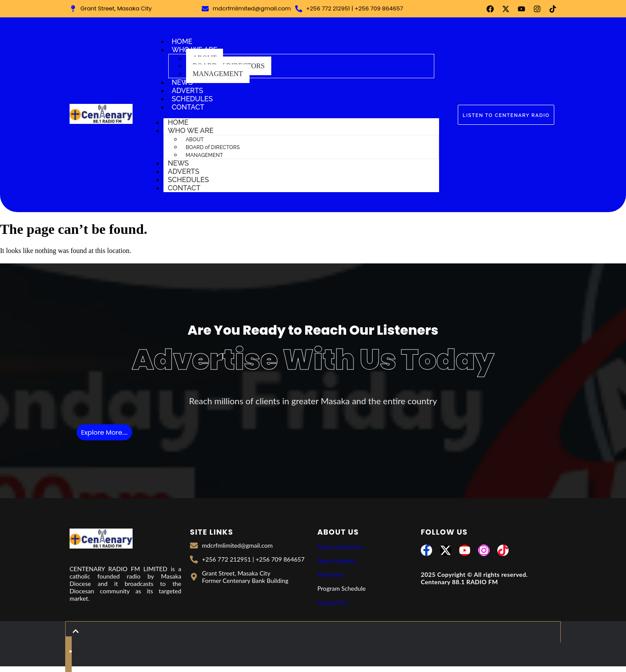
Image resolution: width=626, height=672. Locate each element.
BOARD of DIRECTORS (213, 147)
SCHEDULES (192, 99)
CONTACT (188, 107)
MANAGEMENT (218, 74)
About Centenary (340, 547)
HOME (182, 42)
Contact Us (332, 602)
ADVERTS (187, 91)
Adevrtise (330, 574)
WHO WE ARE (191, 131)
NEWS (182, 82)
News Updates (337, 561)
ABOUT (195, 140)
